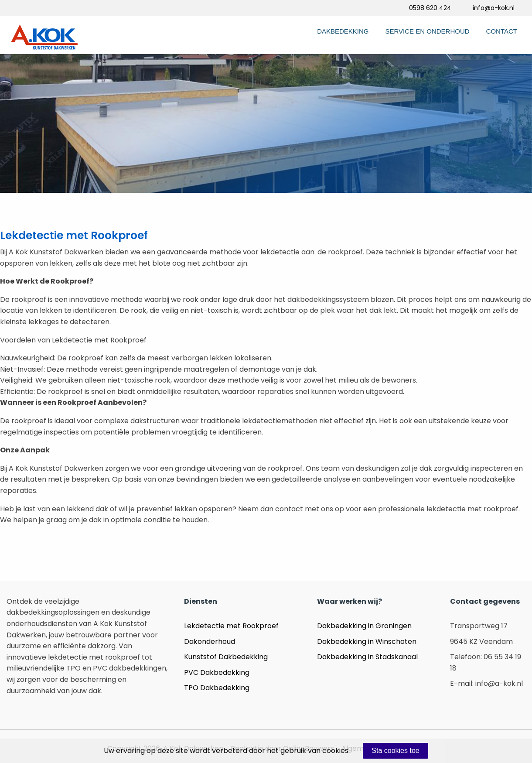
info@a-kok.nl (494, 8)
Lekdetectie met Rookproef (231, 626)
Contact (502, 31)
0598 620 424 (430, 8)
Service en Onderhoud (428, 31)
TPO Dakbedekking (217, 688)
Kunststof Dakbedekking (226, 657)
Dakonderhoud (210, 642)
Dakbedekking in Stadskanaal (367, 657)
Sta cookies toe (395, 751)
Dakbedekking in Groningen (364, 626)
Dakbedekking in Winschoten (367, 642)
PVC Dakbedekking (217, 672)
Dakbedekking (343, 31)
